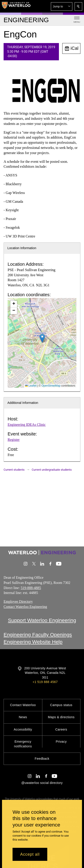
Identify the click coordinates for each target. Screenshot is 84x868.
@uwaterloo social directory (42, 783)
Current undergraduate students (52, 470)
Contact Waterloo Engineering (25, 607)
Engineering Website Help (33, 642)
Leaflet (31, 386)
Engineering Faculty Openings (38, 635)
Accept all (30, 854)
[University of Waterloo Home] (16, 6)
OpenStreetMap (51, 386)
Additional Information (23, 403)
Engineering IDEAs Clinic (27, 425)
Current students (14, 470)
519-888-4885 (31, 588)
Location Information (22, 248)
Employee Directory (18, 602)
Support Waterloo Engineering (42, 620)
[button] (62, 7)
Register (14, 440)
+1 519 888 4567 (45, 682)
